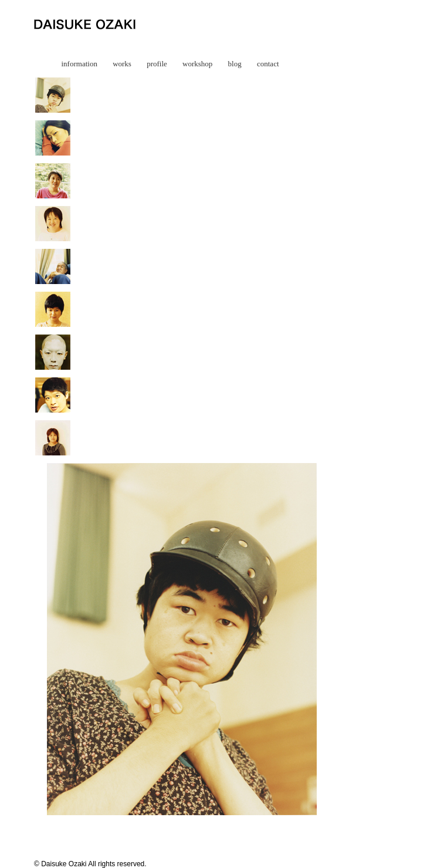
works (122, 64)
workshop (197, 64)
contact (268, 64)
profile (157, 64)
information (79, 64)
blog (235, 64)
